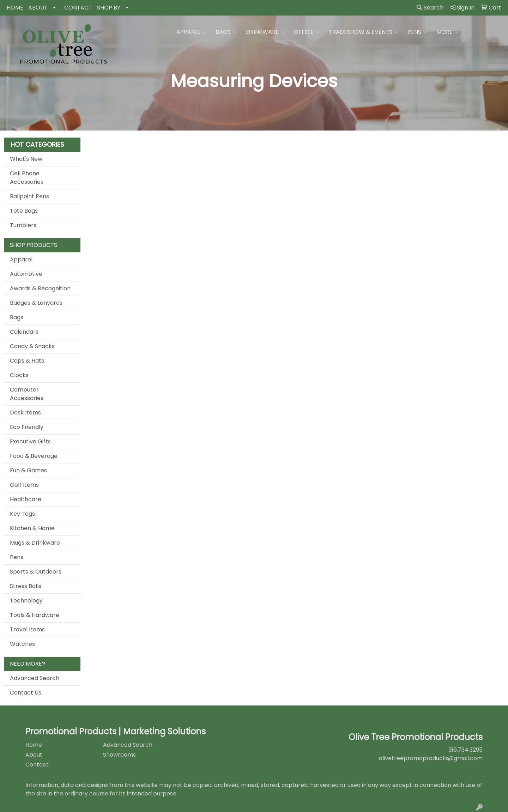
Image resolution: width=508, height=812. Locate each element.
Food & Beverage (34, 456)
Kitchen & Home (32, 528)
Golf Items (24, 485)
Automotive (26, 274)
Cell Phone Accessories (27, 178)
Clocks (19, 375)
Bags (226, 32)
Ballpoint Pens (29, 196)
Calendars (24, 332)
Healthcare (26, 499)
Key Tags (22, 514)
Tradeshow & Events (364, 32)
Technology (26, 601)
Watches (22, 644)
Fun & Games (28, 470)
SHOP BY (109, 8)
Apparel (191, 32)
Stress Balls (26, 586)
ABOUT (38, 8)
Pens (417, 32)
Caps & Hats (27, 361)
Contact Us (26, 693)
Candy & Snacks (32, 346)
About (34, 755)
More (447, 32)
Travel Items (27, 629)
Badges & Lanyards (36, 303)
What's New (26, 159)
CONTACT (78, 8)
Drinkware (265, 32)
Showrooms (119, 755)
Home (34, 745)
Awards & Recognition (40, 288)
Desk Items (25, 413)
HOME (15, 8)
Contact (37, 765)
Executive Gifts (30, 441)
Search (430, 8)
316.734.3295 (465, 750)
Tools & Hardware (35, 615)
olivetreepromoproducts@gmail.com (431, 758)
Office (307, 32)
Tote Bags (24, 211)
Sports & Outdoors (36, 572)
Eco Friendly (27, 427)
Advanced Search (35, 678)
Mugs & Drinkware (35, 543)
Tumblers (23, 225)
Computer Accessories (27, 394)
